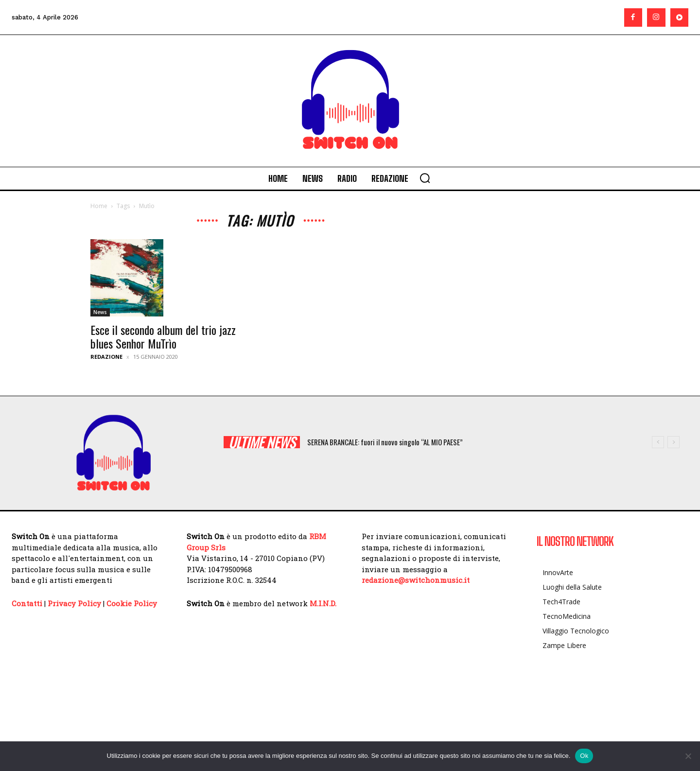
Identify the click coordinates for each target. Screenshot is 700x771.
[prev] (658, 442)
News (100, 312)
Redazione (106, 357)
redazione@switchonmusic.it (416, 580)
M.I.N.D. (323, 603)
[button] (425, 178)
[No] (688, 756)
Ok (584, 756)
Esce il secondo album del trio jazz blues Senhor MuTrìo (163, 336)
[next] (674, 442)
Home (99, 206)
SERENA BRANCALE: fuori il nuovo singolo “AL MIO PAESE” (385, 442)
